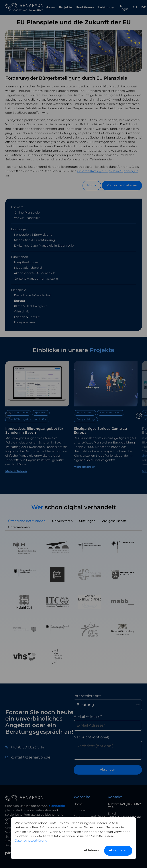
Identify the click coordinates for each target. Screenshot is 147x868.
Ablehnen (91, 850)
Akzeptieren (118, 850)
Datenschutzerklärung (31, 841)
